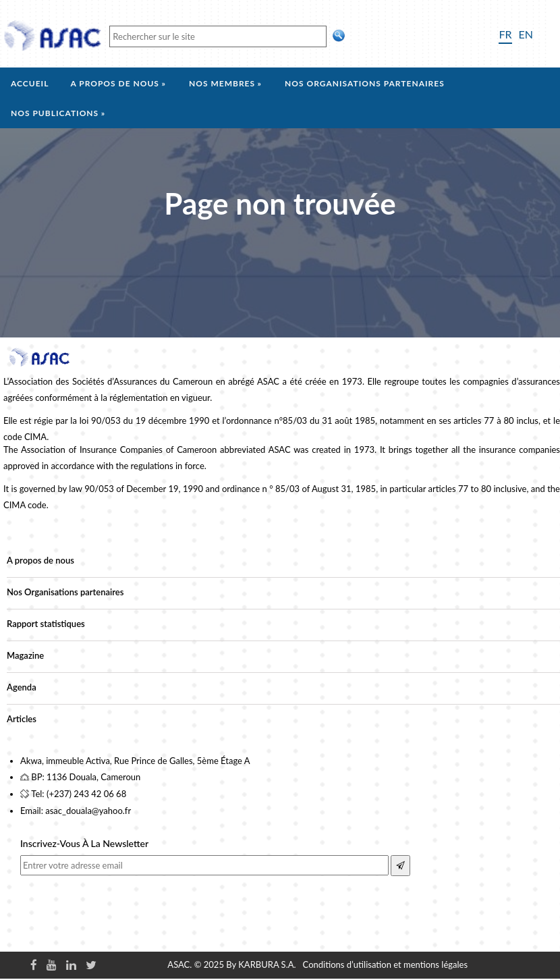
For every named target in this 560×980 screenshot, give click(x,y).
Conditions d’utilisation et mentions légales (385, 964)
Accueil (30, 83)
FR (505, 34)
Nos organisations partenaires (365, 83)
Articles (22, 719)
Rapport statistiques (46, 624)
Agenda (22, 687)
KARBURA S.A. (267, 964)
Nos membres (222, 83)
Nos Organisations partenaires (65, 592)
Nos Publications (55, 113)
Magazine (25, 655)
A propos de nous (115, 83)
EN (526, 34)
